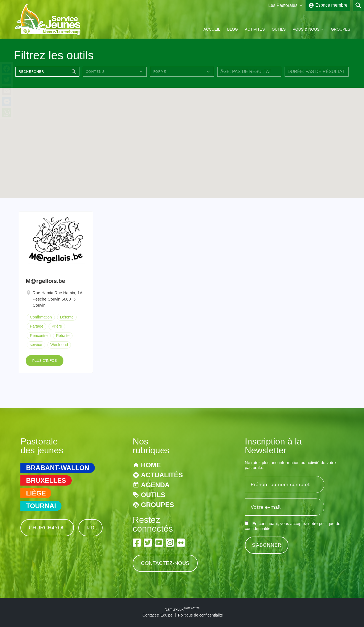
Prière (57, 326)
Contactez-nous (165, 563)
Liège (36, 493)
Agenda (155, 485)
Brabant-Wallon (57, 468)
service (36, 345)
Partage (37, 326)
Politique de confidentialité (201, 615)
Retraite (63, 336)
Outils (279, 29)
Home (151, 465)
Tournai (41, 506)
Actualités (162, 475)
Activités (255, 29)
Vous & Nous (306, 29)
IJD (91, 528)
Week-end (59, 345)
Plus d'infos (45, 361)
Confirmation (41, 317)
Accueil (212, 29)
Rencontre (39, 336)
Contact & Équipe (158, 615)
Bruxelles (46, 480)
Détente (67, 317)
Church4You (47, 528)
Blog (233, 29)
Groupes (341, 29)
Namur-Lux (182, 609)
